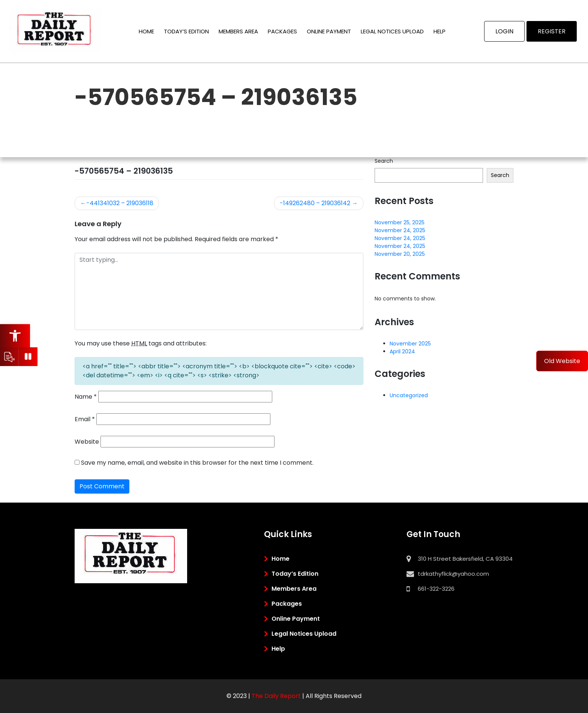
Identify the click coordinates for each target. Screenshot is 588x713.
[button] (15, 336)
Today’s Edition (186, 31)
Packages (282, 31)
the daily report (276, 696)
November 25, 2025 (400, 222)
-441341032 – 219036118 (120, 203)
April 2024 (402, 351)
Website (87, 442)
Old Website (562, 361)
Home (146, 31)
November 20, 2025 (400, 254)
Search (384, 161)
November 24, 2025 (400, 230)
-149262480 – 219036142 (315, 203)
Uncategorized (409, 395)
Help (439, 31)
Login (504, 31)
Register (552, 31)
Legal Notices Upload (392, 31)
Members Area (238, 31)
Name (86, 397)
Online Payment (329, 31)
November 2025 (410, 344)
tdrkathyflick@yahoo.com (453, 574)
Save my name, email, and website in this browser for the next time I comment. (197, 463)
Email (85, 419)
